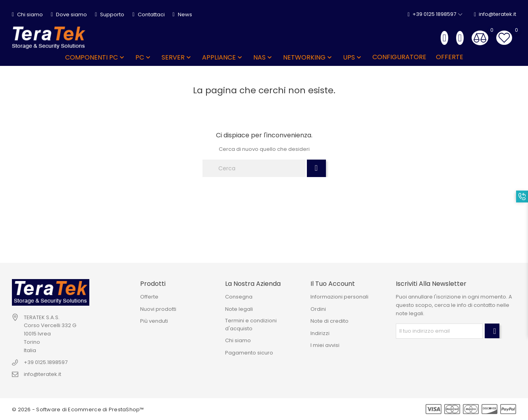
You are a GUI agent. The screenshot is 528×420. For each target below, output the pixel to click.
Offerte (149, 297)
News (182, 14)
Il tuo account (333, 284)
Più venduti (154, 321)
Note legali (239, 309)
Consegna (239, 297)
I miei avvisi (325, 345)
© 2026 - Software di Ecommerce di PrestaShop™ (78, 409)
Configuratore (399, 57)
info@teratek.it (495, 14)
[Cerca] (254, 168)
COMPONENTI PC (95, 57)
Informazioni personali (339, 297)
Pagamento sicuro (249, 353)
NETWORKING (308, 57)
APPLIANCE (223, 57)
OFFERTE (450, 57)
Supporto (110, 14)
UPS (353, 57)
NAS (263, 57)
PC (144, 57)
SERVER (177, 57)
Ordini (318, 309)
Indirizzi (320, 333)
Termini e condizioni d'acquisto (251, 325)
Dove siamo (69, 14)
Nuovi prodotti (158, 309)
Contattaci (148, 14)
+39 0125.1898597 (46, 362)
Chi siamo (27, 14)
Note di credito (330, 321)
